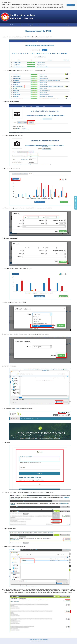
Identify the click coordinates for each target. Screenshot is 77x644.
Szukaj (22, 25)
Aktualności (12, 25)
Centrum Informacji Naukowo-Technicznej (38, 639)
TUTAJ (29, 37)
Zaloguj (68, 25)
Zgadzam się (71, 5)
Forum (40, 25)
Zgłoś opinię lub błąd (76, 203)
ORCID (17, 409)
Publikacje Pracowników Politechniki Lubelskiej (23, 17)
